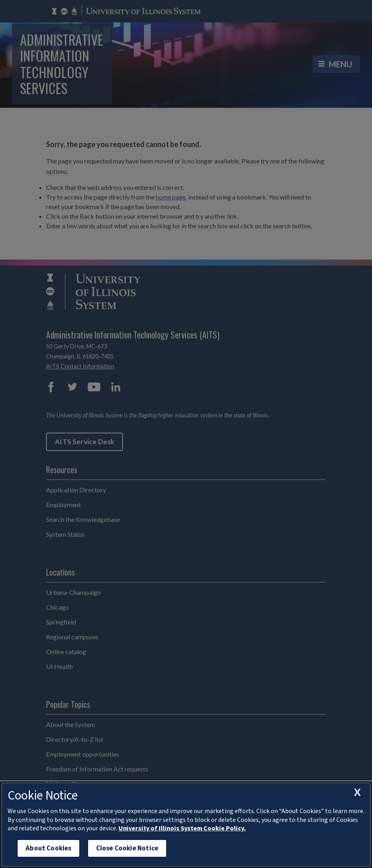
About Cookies (48, 848)
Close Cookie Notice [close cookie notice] (127, 848)
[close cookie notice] (357, 792)
